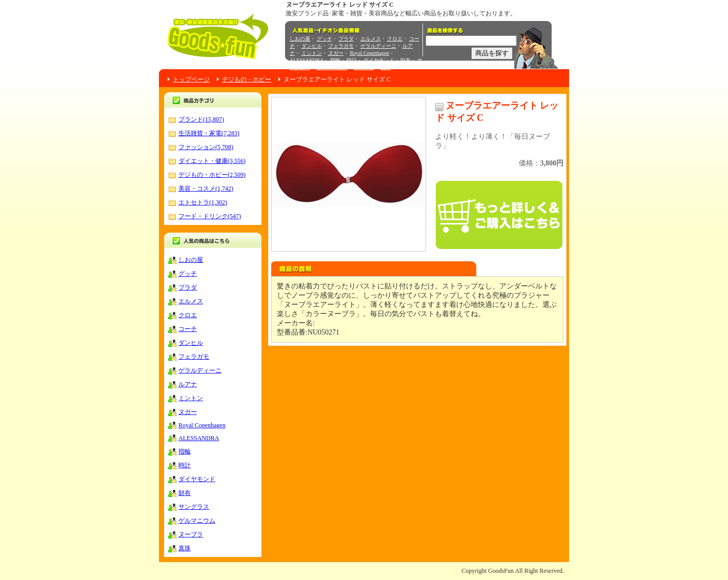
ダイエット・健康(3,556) (212, 161)
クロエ (395, 39)
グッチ (325, 39)
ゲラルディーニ (378, 46)
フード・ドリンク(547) (210, 216)
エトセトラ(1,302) (203, 202)
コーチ (188, 329)
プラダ (346, 39)
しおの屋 (300, 39)
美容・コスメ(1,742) (206, 189)
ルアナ (188, 384)
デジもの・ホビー (247, 79)
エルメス (371, 39)
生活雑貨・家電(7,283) (209, 133)
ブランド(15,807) (201, 119)
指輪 (335, 60)
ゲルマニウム (332, 67)
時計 (352, 60)
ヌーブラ (364, 67)
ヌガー (336, 53)
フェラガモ (341, 46)
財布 (406, 60)
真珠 (386, 67)
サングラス (194, 507)
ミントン (312, 53)
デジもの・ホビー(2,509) (212, 175)
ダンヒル (312, 46)
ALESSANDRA (307, 60)
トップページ (191, 79)
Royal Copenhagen (370, 53)
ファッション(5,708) (206, 147)
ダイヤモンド (379, 60)
